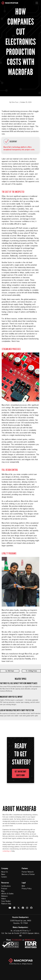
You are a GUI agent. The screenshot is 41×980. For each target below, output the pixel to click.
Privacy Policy (27, 889)
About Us (5, 872)
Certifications (6, 886)
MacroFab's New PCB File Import (11, 697)
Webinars (5, 896)
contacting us (7, 851)
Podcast (4, 889)
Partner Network (28, 872)
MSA (23, 886)
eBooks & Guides (7, 894)
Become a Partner (28, 875)
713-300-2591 (17, 940)
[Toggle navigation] (37, 3)
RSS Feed (10, 671)
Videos (4, 899)
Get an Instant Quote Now (20, 773)
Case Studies (6, 901)
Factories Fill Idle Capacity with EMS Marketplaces (19, 683)
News (3, 875)
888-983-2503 (30, 940)
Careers (4, 877)
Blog (3, 891)
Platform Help (6, 904)
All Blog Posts (31, 671)
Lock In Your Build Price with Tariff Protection (17, 710)
